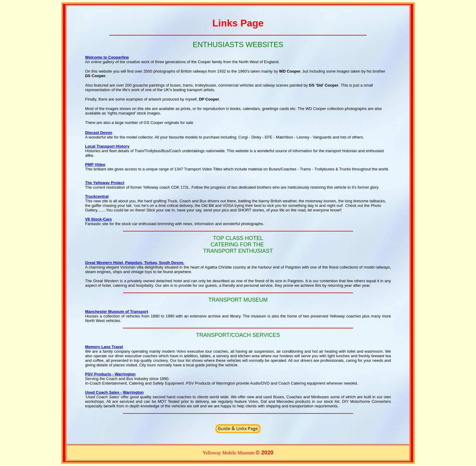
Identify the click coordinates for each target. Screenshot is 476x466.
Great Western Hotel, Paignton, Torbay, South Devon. (135, 263)
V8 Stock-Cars (98, 219)
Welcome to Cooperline (107, 57)
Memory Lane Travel (104, 347)
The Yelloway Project (105, 183)
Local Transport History (107, 146)
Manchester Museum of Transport (117, 312)
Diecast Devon (99, 133)
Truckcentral (97, 196)
